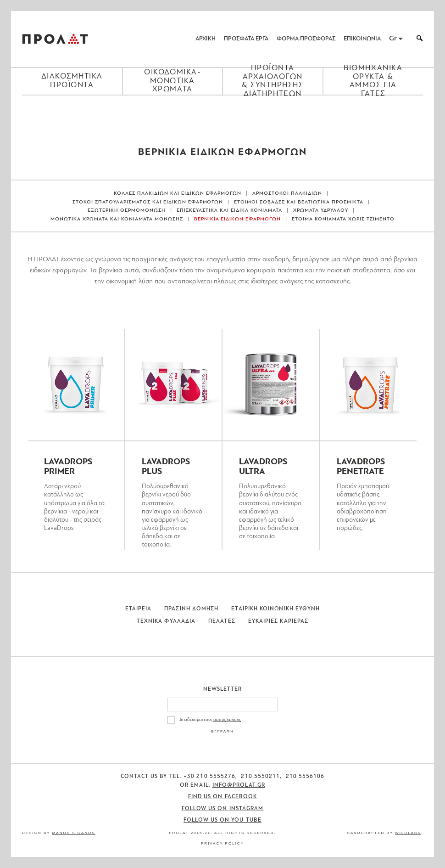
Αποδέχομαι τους (210, 720)
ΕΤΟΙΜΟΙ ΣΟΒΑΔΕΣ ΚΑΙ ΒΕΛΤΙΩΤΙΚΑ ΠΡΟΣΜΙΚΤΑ (299, 202)
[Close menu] (222, 111)
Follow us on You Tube (222, 820)
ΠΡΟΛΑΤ (55, 39)
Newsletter (223, 689)
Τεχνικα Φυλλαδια (166, 621)
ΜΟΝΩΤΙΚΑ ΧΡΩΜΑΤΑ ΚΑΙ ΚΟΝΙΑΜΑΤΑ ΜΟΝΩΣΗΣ (117, 219)
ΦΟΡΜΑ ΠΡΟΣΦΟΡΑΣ (306, 39)
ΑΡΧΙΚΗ (206, 39)
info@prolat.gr (239, 785)
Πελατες (222, 621)
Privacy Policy (222, 843)
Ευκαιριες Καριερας (278, 621)
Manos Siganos (74, 833)
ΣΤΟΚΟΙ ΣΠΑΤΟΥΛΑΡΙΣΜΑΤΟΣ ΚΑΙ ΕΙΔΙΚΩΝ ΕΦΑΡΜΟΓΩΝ (148, 202)
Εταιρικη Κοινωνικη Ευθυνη (275, 609)
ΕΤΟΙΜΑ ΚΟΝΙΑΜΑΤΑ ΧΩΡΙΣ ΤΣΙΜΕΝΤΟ (343, 219)
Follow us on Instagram (223, 809)
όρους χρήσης (227, 720)
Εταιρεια (139, 609)
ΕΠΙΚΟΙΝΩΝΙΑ (362, 39)
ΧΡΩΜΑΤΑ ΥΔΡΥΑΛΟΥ (321, 211)
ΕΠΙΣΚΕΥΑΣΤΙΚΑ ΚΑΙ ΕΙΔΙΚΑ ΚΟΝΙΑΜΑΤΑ (229, 211)
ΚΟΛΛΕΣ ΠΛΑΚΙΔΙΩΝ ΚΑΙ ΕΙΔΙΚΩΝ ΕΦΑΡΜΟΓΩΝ (178, 194)
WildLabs (408, 833)
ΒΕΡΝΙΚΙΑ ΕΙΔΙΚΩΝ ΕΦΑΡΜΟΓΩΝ (238, 219)
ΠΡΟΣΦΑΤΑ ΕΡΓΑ (246, 39)
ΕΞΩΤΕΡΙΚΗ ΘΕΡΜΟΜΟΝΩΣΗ (127, 211)
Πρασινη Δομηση (191, 609)
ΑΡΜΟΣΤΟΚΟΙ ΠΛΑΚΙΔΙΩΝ (287, 194)
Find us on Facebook (223, 797)
